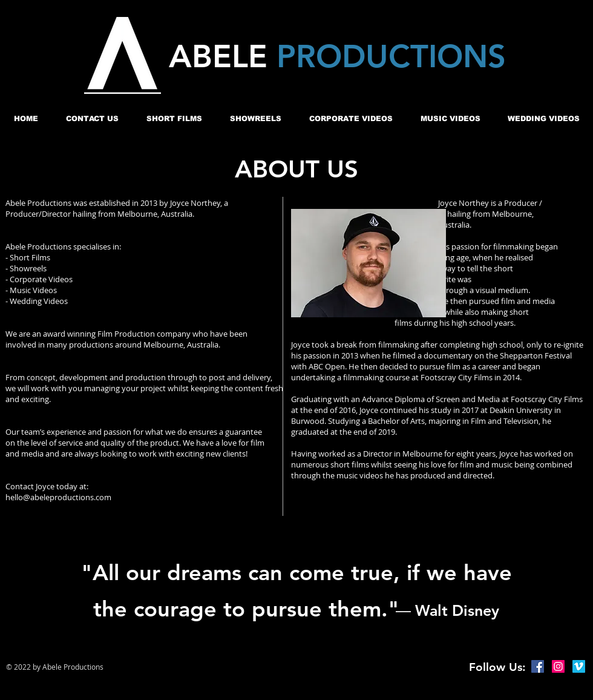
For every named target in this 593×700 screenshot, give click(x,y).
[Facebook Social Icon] (538, 666)
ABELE (223, 56)
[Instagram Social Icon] (558, 666)
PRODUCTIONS (391, 56)
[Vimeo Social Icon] (579, 666)
